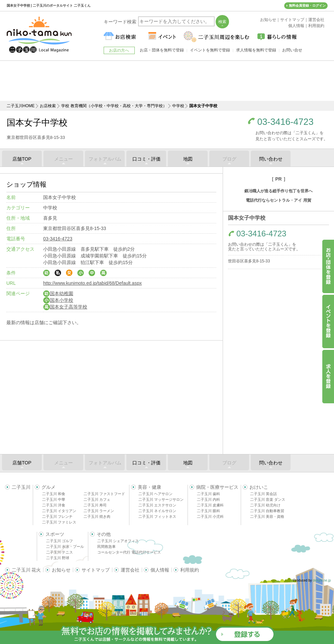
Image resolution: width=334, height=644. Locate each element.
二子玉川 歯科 (208, 494)
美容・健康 (149, 487)
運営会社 (130, 570)
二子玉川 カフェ (97, 499)
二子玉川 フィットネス (157, 516)
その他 (104, 534)
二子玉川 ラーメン (99, 511)
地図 (188, 159)
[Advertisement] (167, 81)
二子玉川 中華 (54, 499)
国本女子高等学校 (65, 307)
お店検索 (48, 106)
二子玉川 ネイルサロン (157, 511)
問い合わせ (271, 159)
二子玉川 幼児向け (265, 505)
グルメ (48, 487)
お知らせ (61, 570)
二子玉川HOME (21, 106)
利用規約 (190, 570)
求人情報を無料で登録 (256, 50)
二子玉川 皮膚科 (210, 505)
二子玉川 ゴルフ (60, 541)
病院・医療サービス (217, 487)
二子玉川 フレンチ (57, 516)
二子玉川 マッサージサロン (161, 499)
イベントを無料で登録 (210, 50)
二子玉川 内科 (208, 499)
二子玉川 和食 (54, 494)
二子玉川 (21, 487)
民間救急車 (106, 547)
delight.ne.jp (322, 580)
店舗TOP (22, 159)
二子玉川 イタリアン (59, 511)
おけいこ (259, 487)
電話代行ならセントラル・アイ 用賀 (278, 200)
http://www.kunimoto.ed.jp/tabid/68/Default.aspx (92, 283)
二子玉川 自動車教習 (267, 511)
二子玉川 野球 (58, 558)
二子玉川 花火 (26, 570)
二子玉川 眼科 (208, 511)
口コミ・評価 (146, 159)
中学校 (178, 106)
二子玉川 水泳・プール (65, 547)
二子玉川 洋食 (54, 505)
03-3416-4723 (286, 122)
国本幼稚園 (58, 293)
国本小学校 (58, 300)
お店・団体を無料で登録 (162, 50)
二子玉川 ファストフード (104, 494)
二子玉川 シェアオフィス (118, 541)
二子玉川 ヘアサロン (155, 494)
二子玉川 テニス (60, 552)
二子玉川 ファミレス (59, 522)
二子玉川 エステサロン (157, 505)
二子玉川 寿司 (95, 505)
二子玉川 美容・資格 (267, 516)
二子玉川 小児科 (210, 516)
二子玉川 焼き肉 (97, 516)
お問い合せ (292, 50)
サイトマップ (96, 570)
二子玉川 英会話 (263, 494)
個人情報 (160, 570)
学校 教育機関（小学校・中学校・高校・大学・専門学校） (114, 106)
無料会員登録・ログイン (307, 6)
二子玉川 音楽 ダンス (268, 499)
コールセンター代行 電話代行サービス (129, 552)
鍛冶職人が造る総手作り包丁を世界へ (279, 191)
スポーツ (55, 534)
